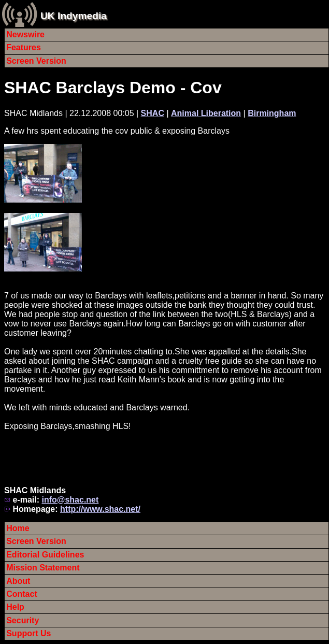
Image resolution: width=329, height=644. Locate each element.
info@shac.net (70, 500)
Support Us (28, 633)
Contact (22, 594)
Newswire (25, 34)
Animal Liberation (206, 113)
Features (24, 47)
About (18, 581)
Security (23, 620)
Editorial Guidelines (45, 555)
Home (18, 528)
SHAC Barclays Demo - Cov (113, 88)
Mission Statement (43, 568)
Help (15, 607)
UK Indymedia (74, 16)
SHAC (153, 113)
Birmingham (272, 113)
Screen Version (36, 61)
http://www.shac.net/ (100, 509)
